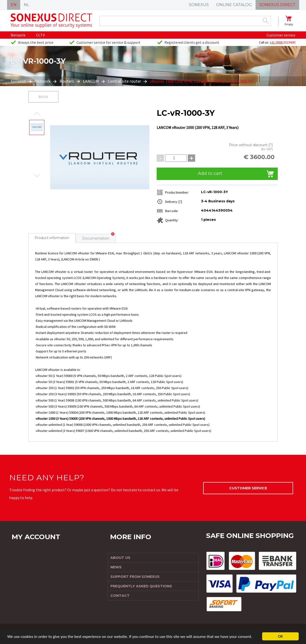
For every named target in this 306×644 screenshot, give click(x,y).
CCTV (40, 35)
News (116, 567)
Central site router (124, 81)
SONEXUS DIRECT (277, 5)
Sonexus (19, 81)
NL (27, 5)
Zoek (266, 21)
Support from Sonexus (135, 577)
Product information (52, 238)
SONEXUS (199, 5)
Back (43, 97)
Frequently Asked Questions (141, 586)
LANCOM (91, 81)
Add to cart (210, 173)
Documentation (96, 238)
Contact (120, 596)
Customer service (281, 35)
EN (14, 5)
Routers (67, 81)
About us (120, 558)
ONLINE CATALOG (234, 5)
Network (18, 35)
